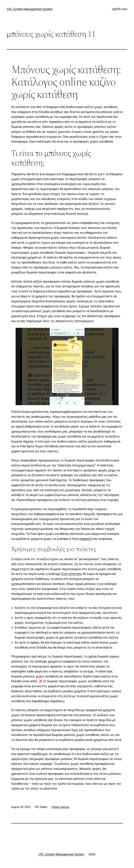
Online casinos (60, 807)
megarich (86, 539)
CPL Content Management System (30, 9)
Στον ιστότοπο (72, 574)
